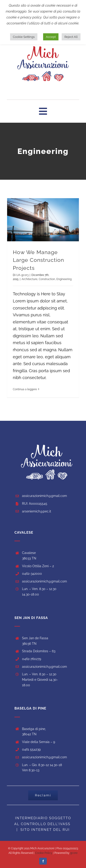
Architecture (29, 279)
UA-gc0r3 (22, 275)
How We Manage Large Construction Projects (38, 260)
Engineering (64, 279)
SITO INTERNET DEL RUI (45, 830)
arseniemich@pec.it (37, 511)
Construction (47, 279)
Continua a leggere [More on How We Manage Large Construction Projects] (25, 389)
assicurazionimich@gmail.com (44, 496)
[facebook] (43, 861)
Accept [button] (51, 37)
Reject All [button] (71, 37)
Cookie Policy (43, 853)
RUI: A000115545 (35, 504)
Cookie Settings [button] (24, 37)
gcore (74, 853)
